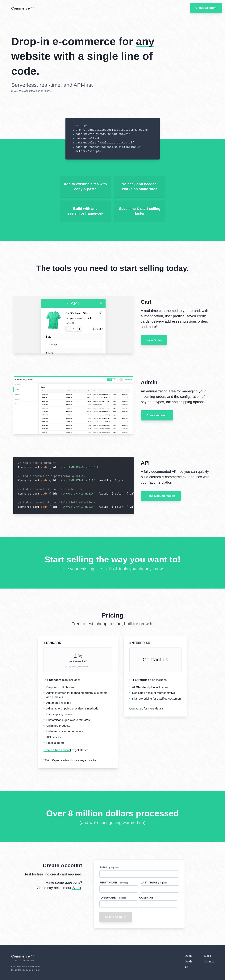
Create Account (157, 415)
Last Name (154, 882)
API (187, 967)
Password (113, 897)
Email (109, 867)
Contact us (155, 660)
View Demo (154, 340)
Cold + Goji (34, 970)
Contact (209, 961)
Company (146, 897)
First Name (114, 882)
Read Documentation (161, 496)
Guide (189, 961)
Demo (189, 956)
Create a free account (57, 750)
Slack (77, 888)
